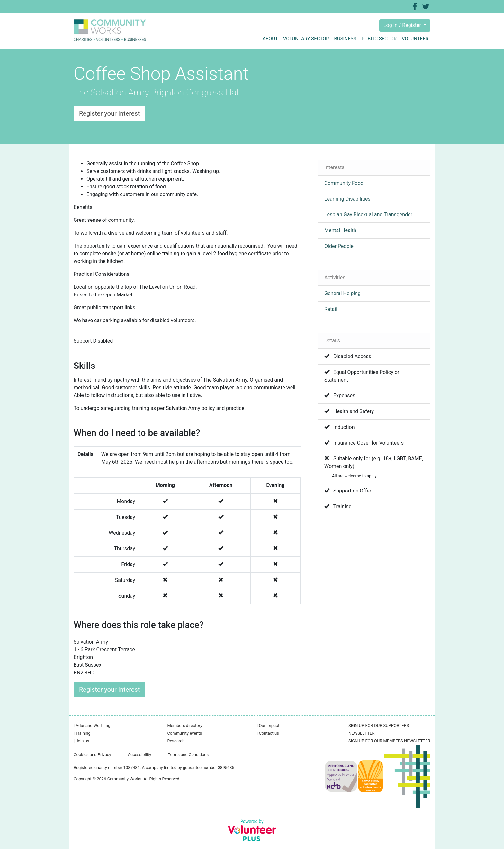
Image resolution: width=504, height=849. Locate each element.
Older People (339, 246)
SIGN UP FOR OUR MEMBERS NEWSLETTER (389, 741)
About (270, 39)
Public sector (379, 39)
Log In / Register (403, 25)
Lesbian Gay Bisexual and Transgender (368, 215)
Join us (81, 741)
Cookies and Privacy (92, 755)
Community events (184, 733)
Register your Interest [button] (109, 113)
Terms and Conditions (188, 755)
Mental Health (340, 230)
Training (82, 733)
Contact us (268, 733)
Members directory (184, 725)
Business (345, 39)
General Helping (342, 293)
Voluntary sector (306, 39)
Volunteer (415, 39)
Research (175, 741)
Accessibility (140, 755)
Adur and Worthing (92, 725)
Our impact (268, 725)
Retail (331, 309)
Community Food (344, 183)
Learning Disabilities (347, 199)
